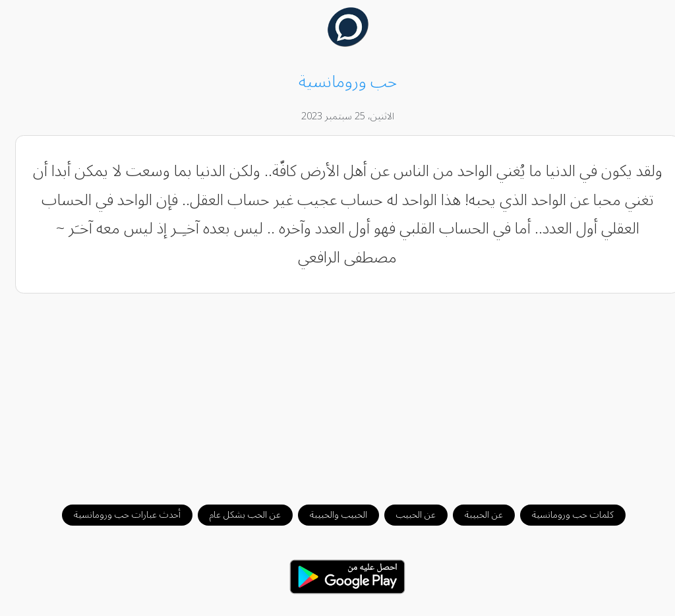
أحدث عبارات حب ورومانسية (117, 515)
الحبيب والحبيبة (329, 515)
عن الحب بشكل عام (235, 515)
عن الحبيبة (474, 515)
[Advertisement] (338, 392)
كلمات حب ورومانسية (563, 515)
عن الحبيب (406, 515)
